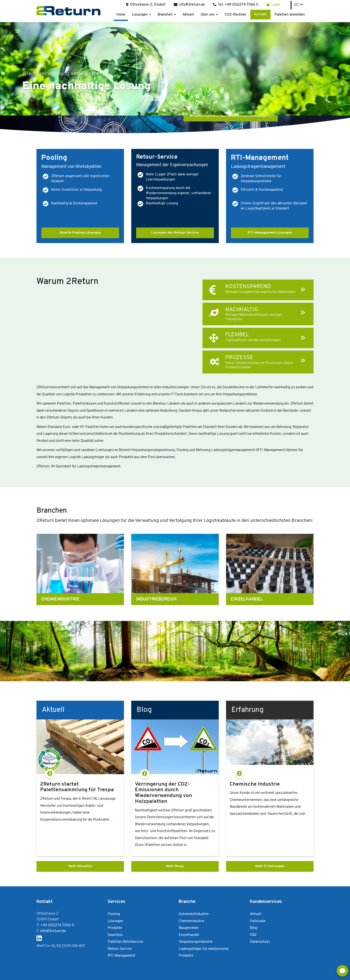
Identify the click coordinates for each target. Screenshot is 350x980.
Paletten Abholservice (125, 942)
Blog (254, 928)
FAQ (253, 935)
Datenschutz (260, 942)
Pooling (114, 914)
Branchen (167, 15)
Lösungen (141, 15)
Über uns (209, 15)
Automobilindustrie (194, 914)
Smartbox (115, 935)
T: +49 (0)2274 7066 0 (55, 925)
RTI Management (122, 956)
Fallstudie (258, 921)
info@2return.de (189, 5)
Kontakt (260, 14)
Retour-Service (120, 949)
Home (121, 15)
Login (306, 972)
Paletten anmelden (290, 15)
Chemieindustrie (191, 921)
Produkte (115, 928)
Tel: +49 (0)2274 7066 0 (236, 5)
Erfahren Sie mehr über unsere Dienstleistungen (231, 116)
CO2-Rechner (235, 15)
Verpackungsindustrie (196, 942)
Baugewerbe (189, 928)
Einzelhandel (189, 935)
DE (298, 5)
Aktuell (188, 15)
